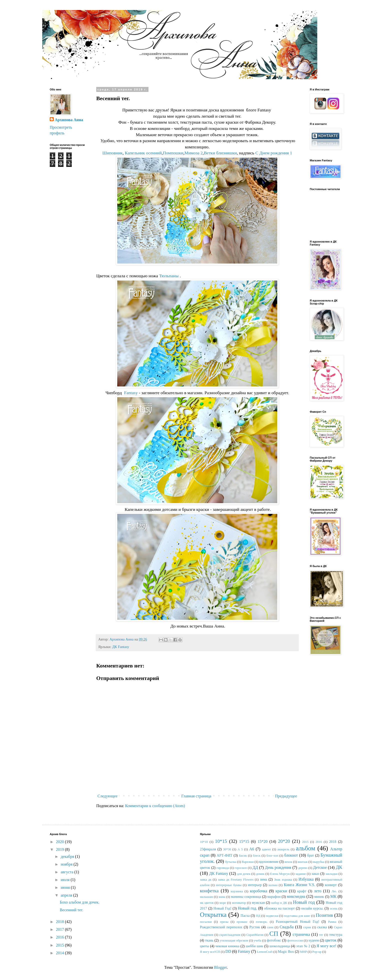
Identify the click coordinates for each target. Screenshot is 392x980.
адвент (266, 849)
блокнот (291, 855)
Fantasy (131, 393)
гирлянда (223, 868)
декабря (68, 856)
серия (307, 927)
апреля (67, 895)
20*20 (284, 841)
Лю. (334, 891)
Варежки (248, 862)
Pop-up (317, 952)
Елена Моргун (280, 874)
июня (66, 887)
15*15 (244, 841)
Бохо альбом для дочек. (80, 902)
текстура (336, 935)
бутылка (231, 862)
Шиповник (112, 153)
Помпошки (173, 153)
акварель (283, 849)
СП (274, 934)
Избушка (306, 879)
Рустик (255, 927)
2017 (60, 929)
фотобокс (274, 940)
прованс (242, 922)
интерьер (255, 885)
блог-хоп (272, 856)
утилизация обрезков (234, 941)
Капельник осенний (143, 153)
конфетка (209, 891)
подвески (272, 916)
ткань (209, 940)
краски (281, 891)
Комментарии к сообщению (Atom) (155, 806)
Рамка (332, 922)
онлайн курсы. (312, 908)
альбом (305, 848)
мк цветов (207, 903)
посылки (206, 922)
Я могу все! (326, 946)
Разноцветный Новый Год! (297, 922)
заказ (315, 874)
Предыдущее (286, 796)
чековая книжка (227, 946)
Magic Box (286, 952)
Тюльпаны (169, 276)
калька (273, 885)
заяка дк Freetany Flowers (236, 880)
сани (270, 927)
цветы (205, 946)
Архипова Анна (69, 120)
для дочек (244, 874)
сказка (322, 927)
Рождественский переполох (221, 927)
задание (300, 874)
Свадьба (287, 927)
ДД (255, 867)
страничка (301, 934)
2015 (60, 945)
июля (66, 880)
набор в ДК (279, 903)
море (223, 903)
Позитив (324, 915)
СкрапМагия (255, 935)
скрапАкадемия (230, 935)
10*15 (221, 841)
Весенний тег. (71, 910)
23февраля (208, 849)
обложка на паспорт (279, 908)
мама (222, 897)
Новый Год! (222, 908)
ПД (258, 916)
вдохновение (269, 862)
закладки (332, 874)
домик (260, 874)
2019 (60, 849)
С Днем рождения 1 (274, 153)
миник (319, 897)
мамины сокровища (246, 897)
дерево (303, 868)
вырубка (319, 862)
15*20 (262, 841)
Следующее (107, 796)
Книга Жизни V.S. (299, 885)
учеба (258, 941)
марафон (274, 897)
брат (311, 855)
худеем (314, 940)
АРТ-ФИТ (225, 855)
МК (333, 896)
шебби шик (254, 946)
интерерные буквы (229, 885)
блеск (256, 856)
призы (224, 922)
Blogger (220, 967)
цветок (331, 940)
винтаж (303, 862)
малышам (206, 897)
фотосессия (295, 941)
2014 (60, 953)
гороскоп (241, 868)
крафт (302, 891)
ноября (67, 864)
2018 (60, 922)
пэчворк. (262, 922)
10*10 (204, 842)
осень (334, 909)
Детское (320, 867)
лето (318, 891)
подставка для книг (297, 916)
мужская (258, 903)
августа (68, 872)
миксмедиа (296, 896)
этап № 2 (303, 946)
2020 (60, 842)
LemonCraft (265, 952)
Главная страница (196, 796)
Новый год (304, 902)
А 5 (240, 849)
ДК (339, 867)
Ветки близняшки (220, 153)
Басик (243, 856)
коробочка (259, 891)
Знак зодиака (283, 880)
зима (264, 879)
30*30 (227, 849)
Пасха (245, 916)
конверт (331, 885)
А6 (252, 849)
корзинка (237, 891)
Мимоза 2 (194, 153)
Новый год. (247, 908)
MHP (303, 952)
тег (321, 935)
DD (228, 951)
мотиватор (239, 903)
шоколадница (280, 946)
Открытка (213, 915)
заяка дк (206, 880)
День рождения (278, 867)
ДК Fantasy (121, 647)
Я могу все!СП (210, 952)
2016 (60, 937)
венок (288, 862)
